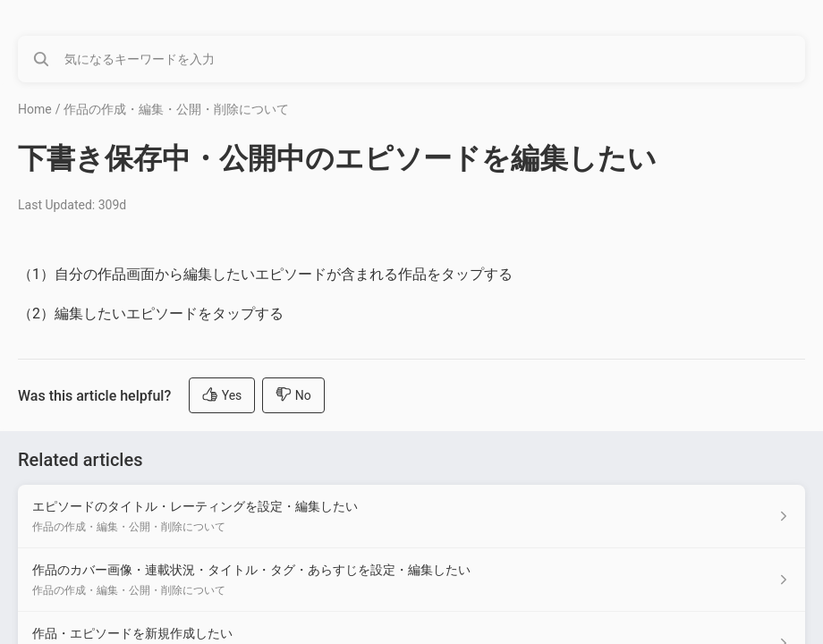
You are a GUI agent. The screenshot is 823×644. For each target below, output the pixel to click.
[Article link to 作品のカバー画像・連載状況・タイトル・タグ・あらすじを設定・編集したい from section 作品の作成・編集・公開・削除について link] (411, 580)
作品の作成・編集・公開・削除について (176, 109)
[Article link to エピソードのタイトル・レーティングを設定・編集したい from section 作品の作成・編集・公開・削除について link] (411, 517)
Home (35, 109)
